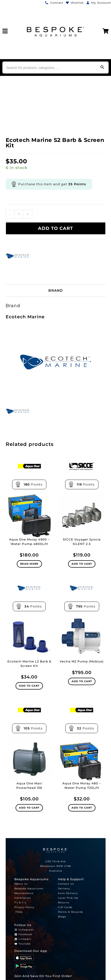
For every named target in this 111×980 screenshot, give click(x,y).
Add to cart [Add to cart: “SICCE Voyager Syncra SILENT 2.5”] (82, 564)
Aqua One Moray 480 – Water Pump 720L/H (82, 786)
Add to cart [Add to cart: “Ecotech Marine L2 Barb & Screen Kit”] (29, 686)
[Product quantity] (19, 214)
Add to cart (55, 228)
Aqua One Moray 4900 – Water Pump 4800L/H (29, 542)
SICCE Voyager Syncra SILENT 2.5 (82, 542)
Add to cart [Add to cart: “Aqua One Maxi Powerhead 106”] (29, 808)
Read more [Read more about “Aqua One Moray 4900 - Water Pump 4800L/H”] (29, 564)
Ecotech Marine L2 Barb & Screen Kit (29, 664)
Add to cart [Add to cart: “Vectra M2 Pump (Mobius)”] (82, 681)
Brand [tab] (56, 290)
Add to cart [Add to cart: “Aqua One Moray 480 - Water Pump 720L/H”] (82, 808)
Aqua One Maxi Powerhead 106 (29, 786)
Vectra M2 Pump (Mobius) (82, 661)
